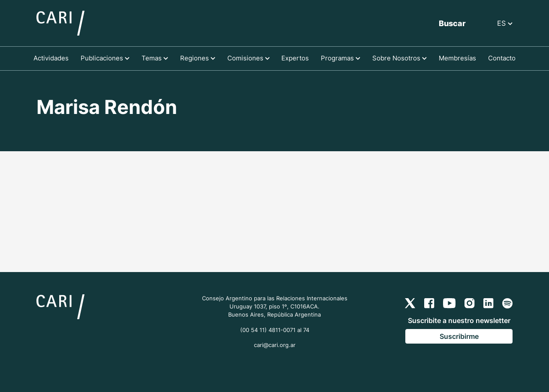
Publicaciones (105, 58)
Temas (155, 58)
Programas (341, 58)
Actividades (51, 58)
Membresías (457, 58)
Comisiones (249, 58)
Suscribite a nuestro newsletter (459, 320)
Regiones (198, 58)
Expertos (295, 58)
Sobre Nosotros (400, 58)
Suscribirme (459, 336)
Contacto (502, 58)
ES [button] (505, 23)
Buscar (452, 23)
